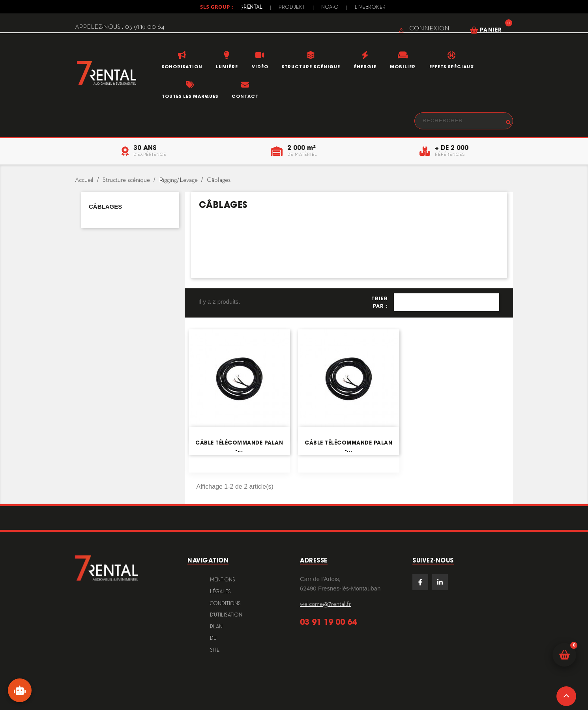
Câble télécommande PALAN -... (239, 446)
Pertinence (447, 302)
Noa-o (330, 7)
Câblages (105, 206)
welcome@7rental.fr (325, 604)
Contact (245, 96)
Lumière (227, 67)
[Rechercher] (464, 121)
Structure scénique (311, 67)
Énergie (365, 67)
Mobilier (403, 67)
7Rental (252, 7)
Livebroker (370, 7)
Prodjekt (292, 7)
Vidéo (260, 67)
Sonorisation (182, 67)
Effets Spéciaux (452, 67)
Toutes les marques (190, 96)
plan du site (216, 639)
